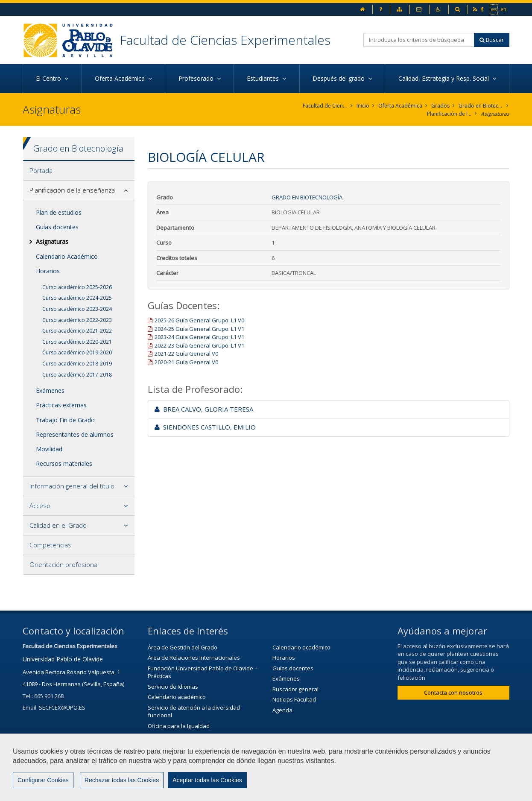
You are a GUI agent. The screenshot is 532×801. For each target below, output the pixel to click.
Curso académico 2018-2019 (77, 364)
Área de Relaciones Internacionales (194, 658)
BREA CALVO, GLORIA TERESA (204, 409)
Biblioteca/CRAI (167, 737)
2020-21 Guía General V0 (186, 362)
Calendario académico (177, 697)
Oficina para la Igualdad (179, 726)
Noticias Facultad (294, 699)
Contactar (239, 790)
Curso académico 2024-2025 (77, 298)
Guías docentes (57, 227)
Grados (440, 106)
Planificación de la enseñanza (449, 114)
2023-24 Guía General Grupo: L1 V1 (199, 337)
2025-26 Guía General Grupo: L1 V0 (199, 320)
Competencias (50, 545)
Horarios (48, 271)
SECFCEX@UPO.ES (62, 707)
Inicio (363, 106)
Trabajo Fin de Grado (65, 420)
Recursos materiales (64, 463)
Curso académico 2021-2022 (77, 331)
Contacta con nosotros (453, 693)
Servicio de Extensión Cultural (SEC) (193, 747)
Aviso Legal (284, 790)
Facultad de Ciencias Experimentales (225, 40)
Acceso (40, 506)
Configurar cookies (387, 790)
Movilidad (49, 449)
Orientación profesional (64, 564)
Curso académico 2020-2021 (77, 342)
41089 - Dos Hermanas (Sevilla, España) (73, 684)
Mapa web (331, 790)
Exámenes (50, 390)
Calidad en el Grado (58, 525)
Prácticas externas (61, 405)
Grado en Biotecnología (481, 106)
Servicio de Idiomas (173, 687)
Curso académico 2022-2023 (77, 320)
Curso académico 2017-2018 (77, 375)
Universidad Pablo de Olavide (63, 659)
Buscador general (295, 689)
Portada (41, 170)
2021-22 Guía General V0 (186, 354)
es (494, 9)
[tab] (79, 171)
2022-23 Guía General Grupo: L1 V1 (199, 345)
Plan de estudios (59, 212)
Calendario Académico (67, 256)
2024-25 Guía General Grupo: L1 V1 (199, 329)
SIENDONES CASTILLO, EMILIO (205, 427)
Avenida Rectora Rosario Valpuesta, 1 (71, 672)
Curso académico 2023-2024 (77, 309)
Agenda (282, 710)
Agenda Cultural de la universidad (192, 757)
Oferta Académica (400, 106)
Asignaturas (495, 114)
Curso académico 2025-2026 (77, 287)
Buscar (492, 40)
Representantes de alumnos (75, 434)
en (504, 9)
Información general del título (72, 486)
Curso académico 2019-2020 (77, 352)
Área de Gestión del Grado (183, 647)
